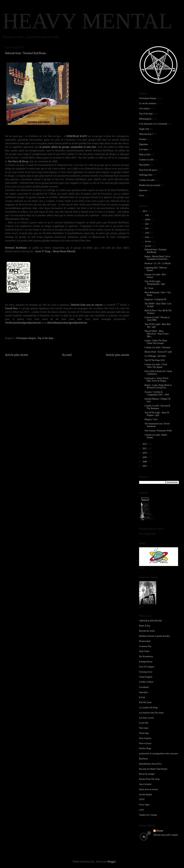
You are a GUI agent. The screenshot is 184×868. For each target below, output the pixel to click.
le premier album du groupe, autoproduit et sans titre (68, 147)
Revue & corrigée (147, 774)
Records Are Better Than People (153, 769)
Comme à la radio (147, 180)
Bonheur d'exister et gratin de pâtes (154, 636)
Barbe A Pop (145, 626)
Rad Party (143, 759)
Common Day (145, 646)
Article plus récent (16, 355)
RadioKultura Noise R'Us (150, 764)
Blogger (111, 862)
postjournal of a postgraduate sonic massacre (159, 754)
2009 (145, 457)
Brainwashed (145, 641)
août (147, 215)
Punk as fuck (145, 155)
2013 (145, 211)
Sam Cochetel (145, 784)
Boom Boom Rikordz (64, 251)
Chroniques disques (26, 338)
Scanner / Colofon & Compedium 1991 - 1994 (157, 393)
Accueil (67, 355)
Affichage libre (146, 175)
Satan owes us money (149, 789)
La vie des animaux (148, 103)
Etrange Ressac (146, 662)
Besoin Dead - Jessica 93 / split (158, 352)
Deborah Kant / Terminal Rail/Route (155, 251)
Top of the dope (45, 338)
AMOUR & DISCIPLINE (150, 621)
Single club (144, 129)
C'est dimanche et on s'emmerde (153, 124)
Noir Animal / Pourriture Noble (158, 431)
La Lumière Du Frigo (148, 708)
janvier (148, 246)
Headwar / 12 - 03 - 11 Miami (158, 263)
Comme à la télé (146, 160)
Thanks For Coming (148, 815)
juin (147, 224)
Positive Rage (145, 748)
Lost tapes (144, 149)
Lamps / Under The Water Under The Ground (156, 342)
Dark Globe (144, 651)
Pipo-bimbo (144, 165)
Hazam (160, 831)
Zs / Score (149, 288)
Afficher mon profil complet (166, 835)
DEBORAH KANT (77, 136)
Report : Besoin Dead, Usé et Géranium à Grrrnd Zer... (157, 258)
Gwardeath (144, 687)
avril (147, 233)
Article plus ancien (117, 355)
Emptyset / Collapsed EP (155, 299)
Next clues (144, 728)
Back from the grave (148, 170)
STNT (142, 800)
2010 (145, 453)
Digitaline (143, 144)
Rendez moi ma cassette (150, 185)
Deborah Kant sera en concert (86, 305)
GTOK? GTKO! (146, 682)
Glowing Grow (146, 672)
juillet (148, 219)
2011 (145, 448)
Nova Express (145, 738)
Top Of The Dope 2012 (155, 360)
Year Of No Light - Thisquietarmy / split (155, 283)
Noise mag (144, 733)
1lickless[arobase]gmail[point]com (23, 323)
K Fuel (142, 697)
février (148, 241)
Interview (143, 190)
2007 (145, 466)
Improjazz (144, 692)
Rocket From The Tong (149, 779)
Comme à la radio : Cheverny (157, 347)
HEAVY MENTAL (87, 21)
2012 (145, 444)
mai (147, 228)
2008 (145, 462)
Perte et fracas (145, 743)
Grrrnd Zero (11, 308)
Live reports (144, 109)
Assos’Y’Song (43, 251)
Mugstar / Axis (151, 419)
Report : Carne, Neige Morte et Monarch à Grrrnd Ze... (158, 386)
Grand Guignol (146, 677)
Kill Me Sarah (145, 702)
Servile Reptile (146, 795)
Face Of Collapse (147, 667)
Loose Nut (144, 723)
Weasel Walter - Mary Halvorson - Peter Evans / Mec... (157, 334)
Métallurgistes (145, 119)
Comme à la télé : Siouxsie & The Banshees (157, 407)
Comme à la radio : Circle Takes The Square (156, 366)
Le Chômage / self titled (155, 356)
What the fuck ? (146, 134)
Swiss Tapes (144, 805)
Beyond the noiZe (147, 631)
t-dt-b (142, 810)
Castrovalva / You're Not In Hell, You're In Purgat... (156, 380)
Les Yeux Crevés (146, 718)
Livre (141, 195)
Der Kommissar (146, 656)
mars (147, 237)
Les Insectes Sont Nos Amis (151, 713)
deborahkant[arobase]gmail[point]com (67, 323)
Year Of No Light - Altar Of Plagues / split (157, 414)
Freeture (143, 139)
